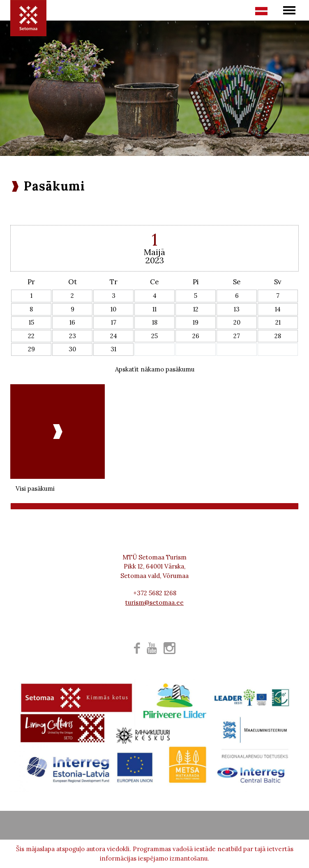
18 (155, 322)
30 (72, 349)
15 (31, 322)
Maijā (154, 252)
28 (278, 336)
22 (31, 336)
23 (73, 336)
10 (113, 309)
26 (196, 336)
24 (114, 336)
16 (72, 322)
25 (154, 336)
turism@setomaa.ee (154, 602)
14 (278, 309)
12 (196, 309)
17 (114, 322)
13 (237, 309)
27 (237, 336)
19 (196, 322)
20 (237, 322)
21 (278, 322)
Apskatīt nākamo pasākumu (155, 369)
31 (113, 349)
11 (154, 309)
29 (31, 349)
